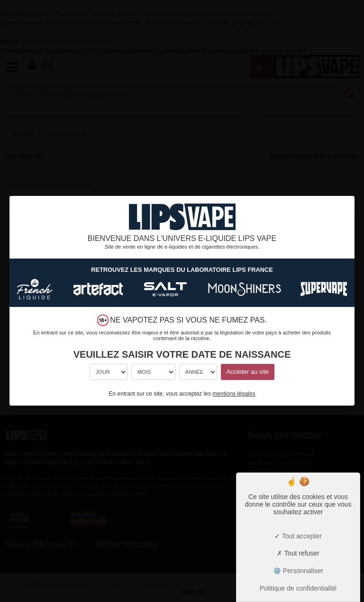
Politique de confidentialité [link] (298, 588)
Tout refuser (298, 553)
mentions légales (234, 394)
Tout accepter (298, 536)
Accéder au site (248, 372)
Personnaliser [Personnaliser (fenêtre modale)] (302, 571)
